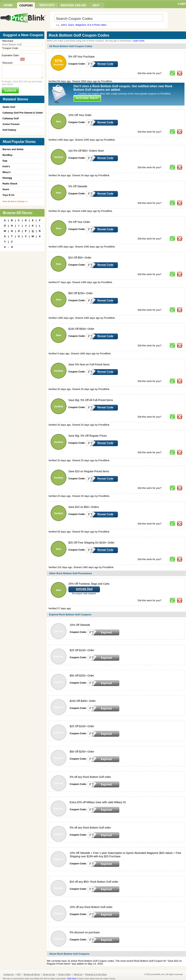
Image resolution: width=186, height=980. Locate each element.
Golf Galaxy (9, 130)
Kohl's (6, 166)
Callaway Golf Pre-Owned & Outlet (23, 113)
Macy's (7, 172)
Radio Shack (10, 184)
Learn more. (139, 41)
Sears (71, 25)
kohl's (64, 25)
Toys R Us (8, 195)
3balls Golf (9, 107)
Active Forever (11, 124)
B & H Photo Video (97, 25)
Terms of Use (49, 974)
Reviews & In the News (96, 974)
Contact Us (9, 974)
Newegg (7, 178)
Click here (72, 978)
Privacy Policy (64, 974)
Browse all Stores (32, 974)
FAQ (19, 974)
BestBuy (8, 155)
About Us (78, 974)
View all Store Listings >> (15, 201)
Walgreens (81, 25)
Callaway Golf (11, 118)
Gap (5, 161)
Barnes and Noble (13, 149)
